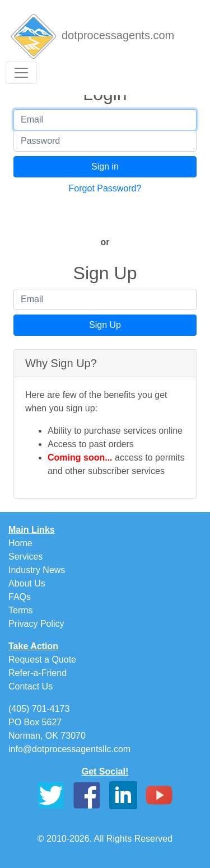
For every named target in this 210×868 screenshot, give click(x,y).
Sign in (105, 166)
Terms (21, 610)
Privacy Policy (36, 624)
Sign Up (105, 325)
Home (20, 543)
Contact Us (31, 686)
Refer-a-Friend (38, 673)
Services (25, 557)
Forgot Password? (105, 188)
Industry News (37, 570)
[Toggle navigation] (21, 73)
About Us (27, 583)
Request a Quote (42, 660)
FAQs (20, 597)
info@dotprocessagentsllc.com (69, 749)
